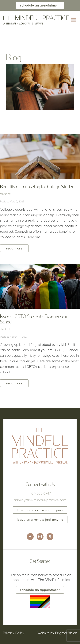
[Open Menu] (74, 20)
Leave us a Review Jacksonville (40, 519)
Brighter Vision (66, 633)
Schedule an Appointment (40, 5)
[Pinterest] (50, 537)
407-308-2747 (40, 493)
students (6, 194)
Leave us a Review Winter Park (40, 510)
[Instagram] (40, 537)
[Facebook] (30, 537)
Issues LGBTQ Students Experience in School (34, 319)
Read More (14, 248)
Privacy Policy (14, 633)
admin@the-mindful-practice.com (40, 500)
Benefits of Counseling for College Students (39, 186)
